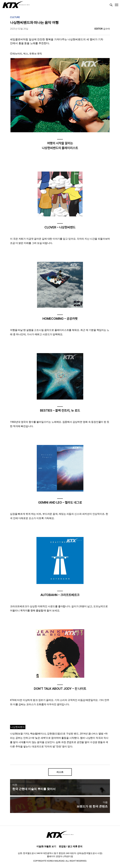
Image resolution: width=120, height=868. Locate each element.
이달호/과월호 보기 (46, 846)
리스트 (60, 772)
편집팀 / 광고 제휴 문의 (71, 846)
